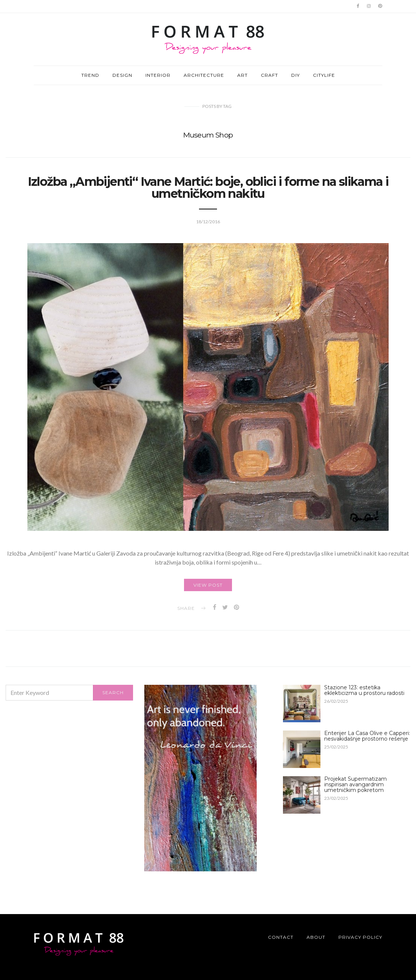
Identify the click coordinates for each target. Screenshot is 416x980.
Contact (281, 937)
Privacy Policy (360, 937)
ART (242, 75)
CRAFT (269, 75)
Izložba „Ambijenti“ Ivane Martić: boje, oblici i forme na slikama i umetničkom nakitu (208, 187)
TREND (90, 75)
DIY (296, 75)
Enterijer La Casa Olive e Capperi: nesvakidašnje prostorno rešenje (367, 736)
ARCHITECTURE (204, 75)
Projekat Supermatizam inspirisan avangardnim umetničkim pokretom (355, 784)
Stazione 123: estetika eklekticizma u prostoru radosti (364, 690)
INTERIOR (158, 75)
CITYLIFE (324, 75)
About (316, 937)
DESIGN (122, 75)
